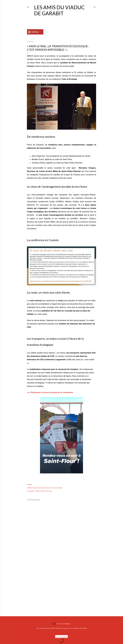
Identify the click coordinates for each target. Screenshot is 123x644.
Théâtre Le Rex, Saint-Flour (44, 491)
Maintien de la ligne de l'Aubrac (42, 488)
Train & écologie (57, 488)
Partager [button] (30, 484)
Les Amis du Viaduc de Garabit (59, 10)
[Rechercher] (95, 7)
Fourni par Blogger (61, 624)
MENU (35, 32)
